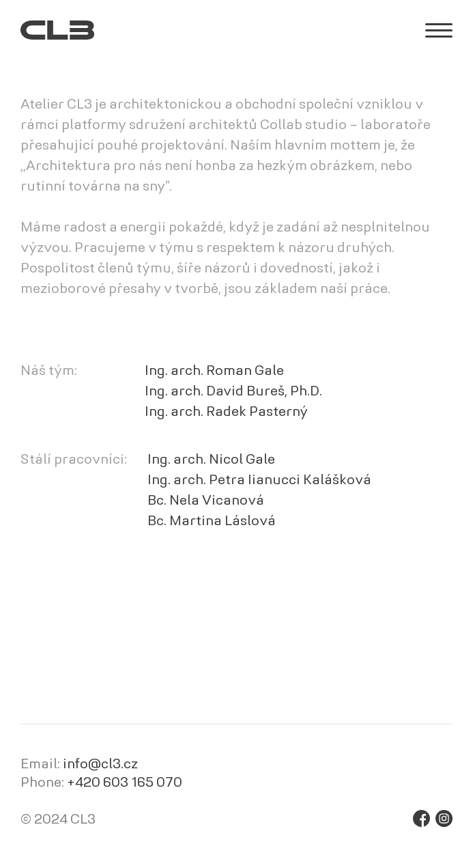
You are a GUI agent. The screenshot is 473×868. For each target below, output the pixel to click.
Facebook (421, 818)
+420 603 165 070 (125, 783)
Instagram (444, 818)
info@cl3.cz (100, 765)
